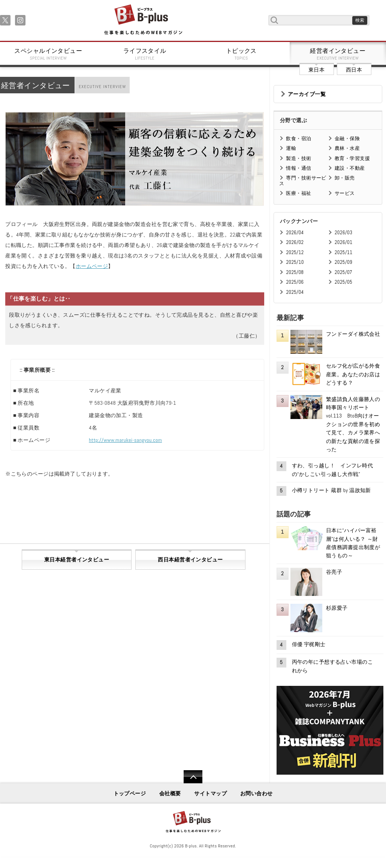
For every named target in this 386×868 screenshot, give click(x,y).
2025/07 (343, 272)
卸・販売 (345, 178)
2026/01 (343, 242)
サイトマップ (210, 793)
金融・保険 (347, 138)
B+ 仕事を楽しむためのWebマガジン (143, 20)
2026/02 (295, 242)
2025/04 (295, 292)
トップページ (130, 793)
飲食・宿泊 (298, 138)
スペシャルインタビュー (48, 54)
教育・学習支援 (352, 158)
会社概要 (170, 793)
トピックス (241, 54)
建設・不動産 (350, 168)
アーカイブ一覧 (307, 94)
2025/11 (343, 252)
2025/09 (343, 262)
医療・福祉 (298, 193)
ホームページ (92, 266)
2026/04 (295, 233)
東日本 (316, 70)
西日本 (354, 70)
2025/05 (343, 282)
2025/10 (295, 262)
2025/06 (295, 282)
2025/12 (295, 252)
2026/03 (343, 233)
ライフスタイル (145, 54)
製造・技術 (298, 158)
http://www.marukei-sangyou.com (125, 440)
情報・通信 (298, 168)
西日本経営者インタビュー (190, 560)
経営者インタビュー (338, 54)
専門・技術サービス (303, 180)
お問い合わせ (257, 793)
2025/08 (295, 272)
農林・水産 (347, 148)
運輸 (291, 148)
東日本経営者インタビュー (77, 560)
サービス (345, 193)
